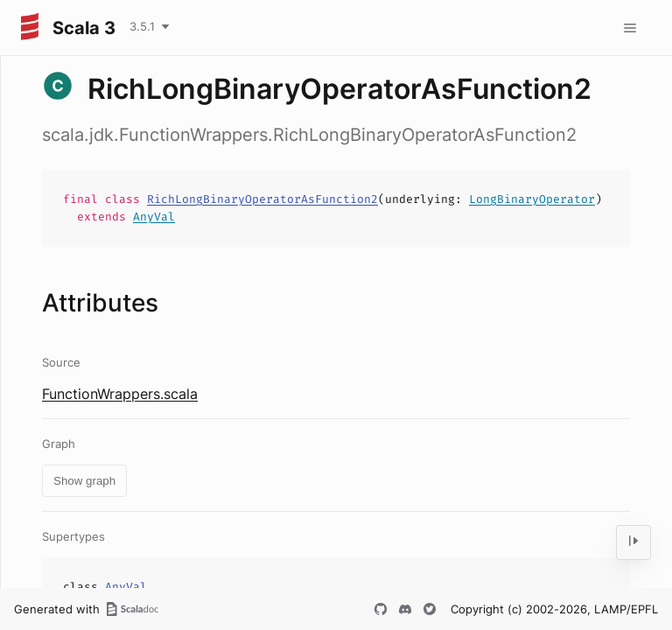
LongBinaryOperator (532, 199)
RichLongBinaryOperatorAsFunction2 (262, 199)
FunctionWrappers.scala (120, 394)
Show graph (84, 481)
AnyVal (154, 217)
